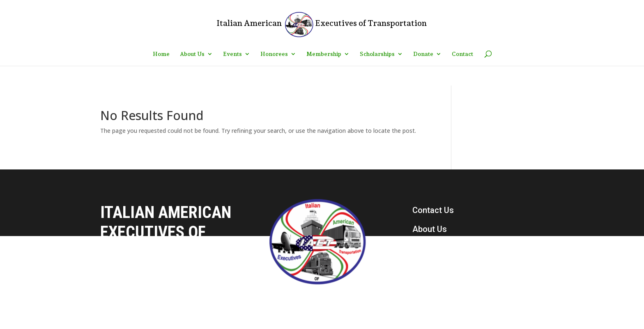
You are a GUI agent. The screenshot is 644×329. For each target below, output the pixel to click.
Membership (324, 54)
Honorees (274, 54)
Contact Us (433, 210)
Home (161, 54)
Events (232, 54)
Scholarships (377, 54)
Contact (462, 54)
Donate (423, 54)
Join (421, 286)
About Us (192, 54)
